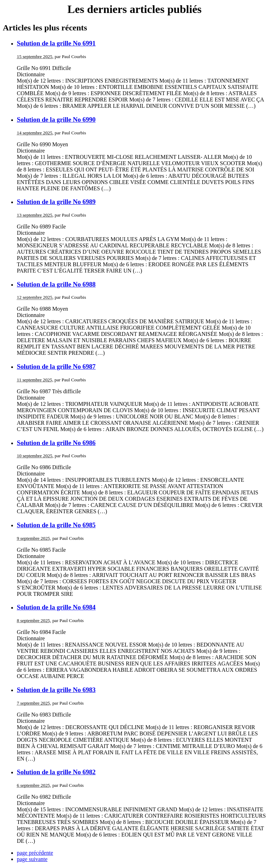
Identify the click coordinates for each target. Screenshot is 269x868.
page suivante (32, 859)
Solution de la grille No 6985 (56, 525)
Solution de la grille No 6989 (56, 202)
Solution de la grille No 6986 (56, 443)
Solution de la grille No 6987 (56, 366)
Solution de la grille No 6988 (56, 284)
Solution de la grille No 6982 (56, 772)
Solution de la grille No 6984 (56, 607)
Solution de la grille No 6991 (56, 43)
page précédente (35, 853)
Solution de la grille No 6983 (56, 690)
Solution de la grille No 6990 (56, 119)
